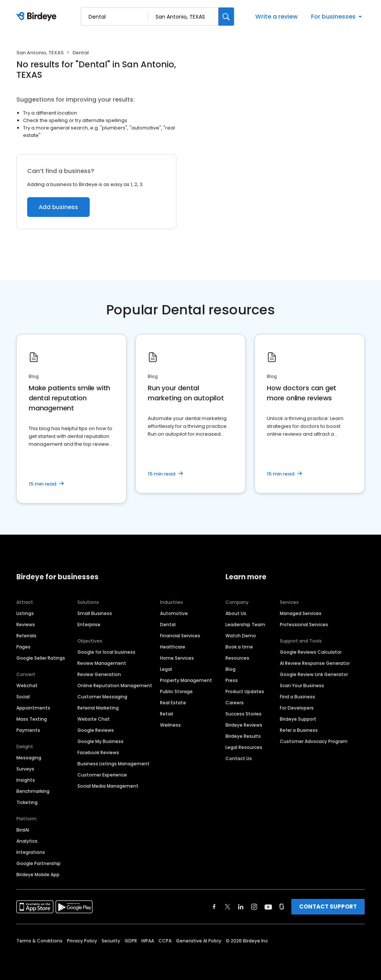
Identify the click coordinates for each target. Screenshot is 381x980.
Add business (58, 207)
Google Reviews (96, 730)
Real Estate (173, 703)
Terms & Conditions (39, 941)
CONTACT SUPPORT (328, 907)
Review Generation (99, 674)
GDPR (131, 941)
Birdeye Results (243, 736)
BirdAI (23, 830)
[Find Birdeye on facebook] (214, 907)
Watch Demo (241, 636)
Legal (166, 669)
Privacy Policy (82, 941)
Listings (25, 613)
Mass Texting (32, 719)
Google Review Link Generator (314, 674)
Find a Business (297, 697)
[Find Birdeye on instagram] (254, 907)
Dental (168, 624)
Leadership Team (245, 624)
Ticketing (27, 802)
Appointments (33, 708)
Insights (26, 780)
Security (111, 941)
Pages (23, 647)
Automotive (174, 613)
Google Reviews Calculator (311, 652)
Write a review (276, 17)
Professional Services (304, 624)
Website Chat (94, 719)
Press (232, 680)
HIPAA (148, 941)
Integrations (31, 852)
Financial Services (180, 636)
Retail (167, 714)
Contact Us (239, 758)
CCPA (165, 941)
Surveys (25, 769)
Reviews (26, 624)
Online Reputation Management (115, 686)
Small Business (95, 613)
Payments (28, 730)
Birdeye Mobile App (38, 875)
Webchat (27, 686)
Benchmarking (33, 791)
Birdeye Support (298, 719)
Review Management (102, 663)
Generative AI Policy (199, 941)
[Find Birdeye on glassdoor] (282, 907)
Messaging (29, 758)
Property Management (186, 680)
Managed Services (301, 613)
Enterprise (89, 624)
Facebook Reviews (98, 752)
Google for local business (106, 652)
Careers (235, 703)
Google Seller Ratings (41, 658)
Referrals (26, 636)
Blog (230, 669)
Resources (237, 658)
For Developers (297, 708)
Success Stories (244, 714)
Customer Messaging (102, 697)
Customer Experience (102, 775)
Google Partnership (39, 863)
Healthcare (173, 647)
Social (23, 697)
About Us (236, 613)
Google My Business (100, 741)
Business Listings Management (113, 764)
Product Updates (245, 691)
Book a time (239, 647)
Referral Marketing (98, 708)
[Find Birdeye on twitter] (228, 907)
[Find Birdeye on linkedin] (241, 907)
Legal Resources (244, 747)
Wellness (170, 725)
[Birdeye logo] (38, 17)
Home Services (177, 658)
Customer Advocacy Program (314, 741)
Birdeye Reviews (244, 725)
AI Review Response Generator (315, 663)
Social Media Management (108, 786)
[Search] (226, 17)
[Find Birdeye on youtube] (268, 907)
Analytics (27, 841)
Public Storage (176, 691)
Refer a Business (299, 730)
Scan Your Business (302, 686)
